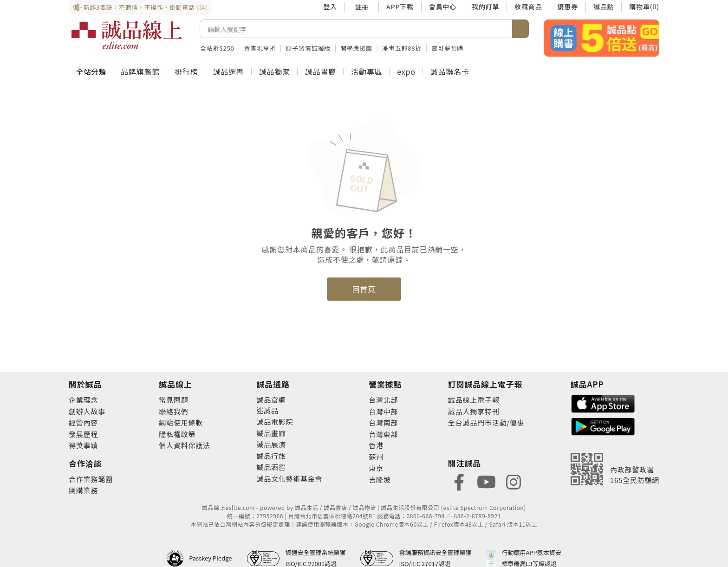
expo (406, 71)
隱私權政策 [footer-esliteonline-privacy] (177, 434)
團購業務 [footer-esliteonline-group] (83, 490)
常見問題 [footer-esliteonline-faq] (173, 400)
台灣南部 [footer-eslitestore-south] (383, 422)
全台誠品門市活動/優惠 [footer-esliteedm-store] (486, 422)
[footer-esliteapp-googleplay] (603, 426)
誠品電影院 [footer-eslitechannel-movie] (275, 422)
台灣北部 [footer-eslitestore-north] (383, 400)
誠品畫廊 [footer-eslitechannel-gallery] (271, 433)
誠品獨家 (275, 71)
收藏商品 (528, 6)
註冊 (362, 7)
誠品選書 (228, 71)
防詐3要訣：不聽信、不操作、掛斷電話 (140, 7)
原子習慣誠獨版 (308, 48)
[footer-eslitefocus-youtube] (486, 481)
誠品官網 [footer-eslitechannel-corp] (271, 400)
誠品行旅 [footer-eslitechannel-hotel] (271, 456)
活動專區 (367, 71)
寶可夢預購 (447, 48)
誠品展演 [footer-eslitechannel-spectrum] (271, 444)
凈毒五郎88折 (402, 48)
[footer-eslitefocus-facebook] (459, 481)
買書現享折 (260, 48)
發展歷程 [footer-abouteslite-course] (83, 434)
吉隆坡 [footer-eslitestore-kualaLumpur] (380, 480)
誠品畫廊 (321, 71)
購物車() (644, 6)
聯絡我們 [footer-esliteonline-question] (173, 411)
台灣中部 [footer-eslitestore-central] (383, 411)
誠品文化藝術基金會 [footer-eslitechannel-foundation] (289, 479)
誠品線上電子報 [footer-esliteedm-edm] (474, 400)
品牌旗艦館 (140, 71)
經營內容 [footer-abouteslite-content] (83, 422)
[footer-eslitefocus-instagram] (513, 481)
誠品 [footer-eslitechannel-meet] (271, 410)
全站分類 (91, 71)
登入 (330, 6)
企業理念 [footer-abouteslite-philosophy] (83, 400)
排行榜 (186, 71)
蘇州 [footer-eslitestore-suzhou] (376, 457)
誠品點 (604, 6)
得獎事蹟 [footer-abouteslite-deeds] (83, 445)
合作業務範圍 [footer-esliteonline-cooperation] (91, 479)
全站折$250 (217, 48)
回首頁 (364, 289)
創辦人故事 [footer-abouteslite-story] (87, 411)
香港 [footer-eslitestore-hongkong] (376, 445)
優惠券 (568, 6)
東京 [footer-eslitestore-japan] (376, 468)
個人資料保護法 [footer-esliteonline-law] (185, 445)
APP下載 (400, 6)
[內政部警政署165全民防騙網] (615, 469)
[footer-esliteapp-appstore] (603, 403)
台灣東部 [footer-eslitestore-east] (383, 434)
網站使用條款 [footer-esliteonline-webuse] (181, 422)
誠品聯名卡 (450, 71)
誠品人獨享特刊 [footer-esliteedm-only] (474, 411)
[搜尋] (356, 29)
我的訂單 (485, 6)
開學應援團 (356, 48)
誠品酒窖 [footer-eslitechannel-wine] (271, 467)
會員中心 (443, 6)
